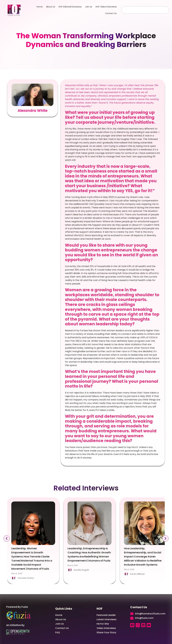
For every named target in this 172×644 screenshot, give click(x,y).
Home (40, 7)
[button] (6, 539)
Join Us (89, 7)
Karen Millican (137, 574)
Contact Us (111, 13)
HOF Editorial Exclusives (70, 7)
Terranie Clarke (26, 578)
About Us (51, 7)
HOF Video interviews (106, 7)
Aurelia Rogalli (81, 570)
